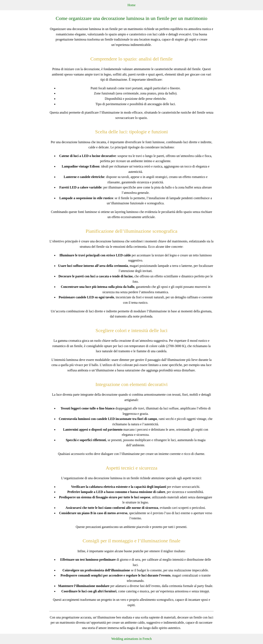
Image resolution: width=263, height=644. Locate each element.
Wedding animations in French (131, 639)
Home (131, 5)
